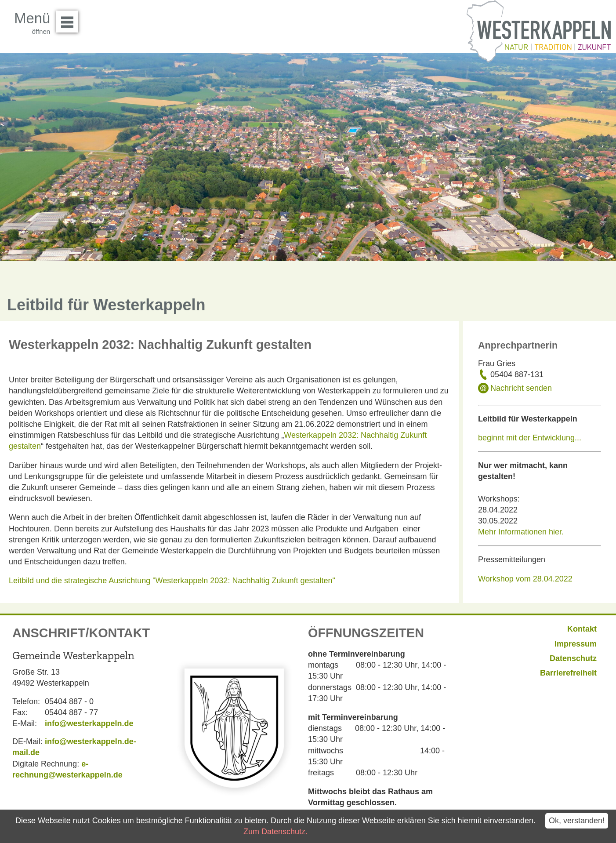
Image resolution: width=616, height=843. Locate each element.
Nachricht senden (521, 388)
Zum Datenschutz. (275, 832)
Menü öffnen (70, 18)
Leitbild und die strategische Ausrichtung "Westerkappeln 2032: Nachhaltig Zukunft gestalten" (172, 581)
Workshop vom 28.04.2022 (526, 579)
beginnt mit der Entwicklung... (530, 438)
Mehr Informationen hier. (521, 532)
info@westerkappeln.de (89, 723)
